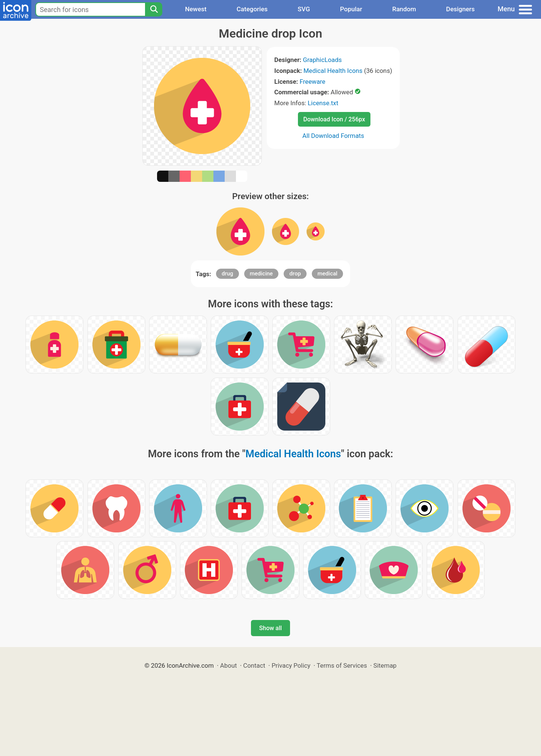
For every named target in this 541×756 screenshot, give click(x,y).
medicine (261, 274)
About (229, 665)
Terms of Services (342, 665)
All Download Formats (333, 136)
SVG (304, 9)
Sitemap (385, 665)
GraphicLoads (322, 60)
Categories (252, 9)
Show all (270, 628)
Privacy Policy (291, 665)
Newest (196, 9)
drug (227, 274)
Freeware (312, 82)
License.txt (323, 103)
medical (327, 274)
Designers (460, 9)
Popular (351, 9)
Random (404, 9)
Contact (254, 665)
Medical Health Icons (333, 71)
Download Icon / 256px (334, 119)
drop (295, 274)
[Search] (154, 9)
